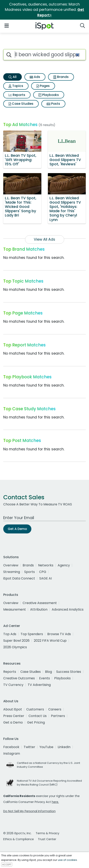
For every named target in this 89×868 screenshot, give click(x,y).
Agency (64, 565)
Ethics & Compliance (19, 839)
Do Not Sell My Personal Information (29, 811)
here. (55, 802)
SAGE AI (46, 578)
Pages (43, 86)
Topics (16, 86)
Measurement (15, 609)
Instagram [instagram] (12, 754)
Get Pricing (36, 722)
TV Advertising (39, 685)
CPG (43, 572)
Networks (46, 565)
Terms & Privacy (47, 833)
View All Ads (44, 239)
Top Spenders (32, 634)
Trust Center (47, 839)
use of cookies (67, 860)
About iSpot (13, 709)
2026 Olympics (15, 647)
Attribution (39, 609)
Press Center (14, 716)
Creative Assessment (40, 603)
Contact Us (38, 716)
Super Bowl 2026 (16, 641)
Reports (17, 95)
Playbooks (49, 95)
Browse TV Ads (59, 634)
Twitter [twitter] (29, 747)
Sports (30, 572)
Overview (11, 565)
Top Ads (10, 634)
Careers (55, 709)
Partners (58, 716)
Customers (35, 709)
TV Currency (13, 685)
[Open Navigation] (7, 25)
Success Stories (69, 672)
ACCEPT (7, 865)
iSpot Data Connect (19, 578)
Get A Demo (17, 529)
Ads (35, 77)
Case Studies (21, 104)
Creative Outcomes (19, 678)
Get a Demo (13, 722)
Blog (48, 672)
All (13, 77)
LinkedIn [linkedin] (64, 747)
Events (44, 678)
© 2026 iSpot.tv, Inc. (17, 833)
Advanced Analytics (68, 609)
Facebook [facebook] (11, 747)
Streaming (12, 572)
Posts (53, 104)
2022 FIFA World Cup (50, 641)
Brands (61, 77)
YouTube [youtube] (46, 747)
